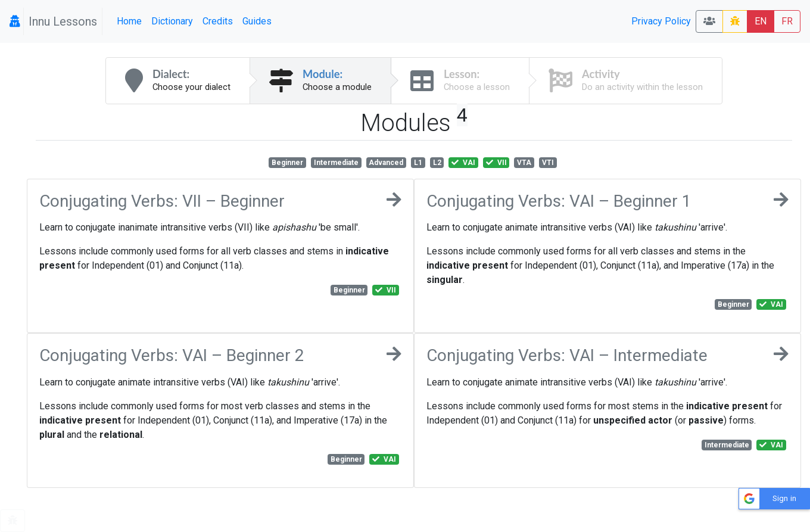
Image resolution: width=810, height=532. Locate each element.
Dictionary (172, 21)
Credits (218, 21)
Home (129, 21)
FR (787, 21)
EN (761, 21)
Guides (257, 21)
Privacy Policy (661, 21)
